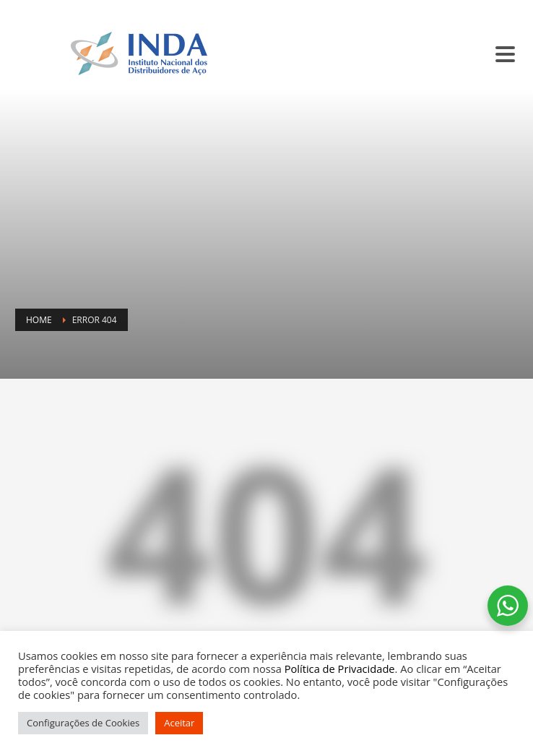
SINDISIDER (292, 8)
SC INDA (344, 8)
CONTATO (496, 8)
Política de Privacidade (340, 669)
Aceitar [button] (179, 723)
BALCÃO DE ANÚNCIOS (419, 8)
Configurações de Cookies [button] (83, 723)
